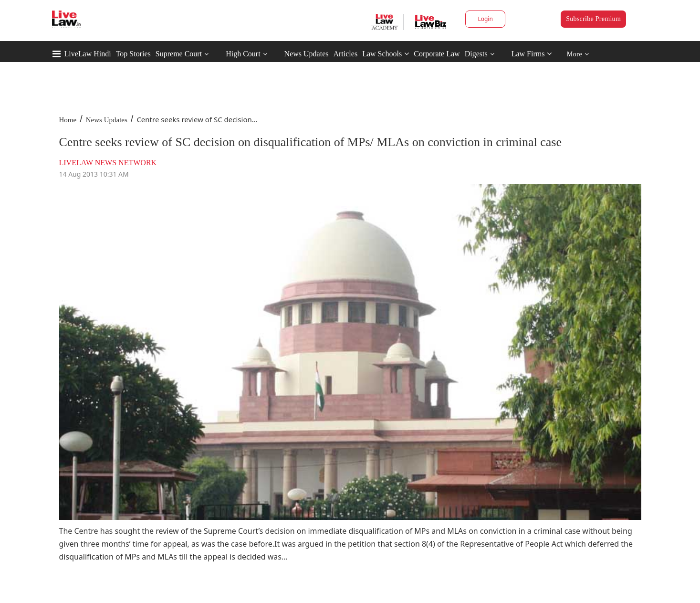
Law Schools (386, 54)
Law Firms (532, 54)
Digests (476, 54)
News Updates (307, 54)
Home (68, 120)
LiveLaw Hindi (88, 54)
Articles (345, 54)
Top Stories (133, 54)
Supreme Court (179, 54)
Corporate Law (437, 54)
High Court (243, 54)
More (578, 54)
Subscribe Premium (593, 19)
